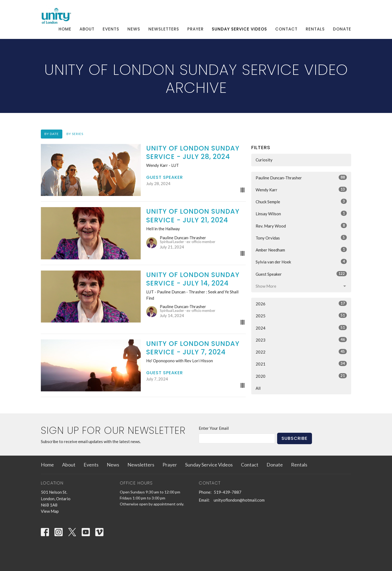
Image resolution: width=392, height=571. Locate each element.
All (258, 388)
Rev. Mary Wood (301, 226)
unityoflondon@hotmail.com (239, 500)
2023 (301, 340)
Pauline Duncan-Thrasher (301, 177)
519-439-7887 (228, 492)
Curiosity (264, 160)
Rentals (315, 29)
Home (65, 29)
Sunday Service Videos (239, 29)
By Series (75, 134)
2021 (301, 364)
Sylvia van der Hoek (301, 262)
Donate (342, 29)
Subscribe (295, 438)
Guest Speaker (301, 274)
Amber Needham (301, 250)
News (134, 29)
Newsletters (164, 29)
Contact (286, 29)
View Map (50, 511)
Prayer (195, 29)
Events (111, 29)
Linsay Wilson (301, 213)
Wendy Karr (301, 189)
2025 (301, 315)
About (87, 29)
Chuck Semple (301, 201)
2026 (301, 303)
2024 (301, 328)
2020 (301, 376)
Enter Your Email (214, 428)
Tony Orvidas (301, 238)
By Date (52, 134)
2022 (301, 352)
